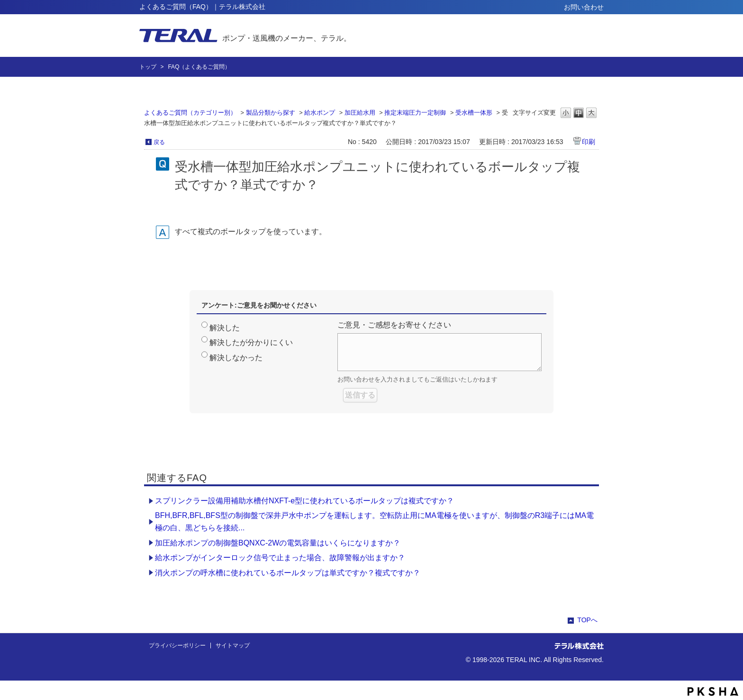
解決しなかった (236, 358)
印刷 (589, 142)
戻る (159, 142)
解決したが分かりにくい (251, 342)
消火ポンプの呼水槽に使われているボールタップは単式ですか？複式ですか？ (288, 573)
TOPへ (587, 620)
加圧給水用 (360, 113)
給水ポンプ (320, 113)
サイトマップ (233, 645)
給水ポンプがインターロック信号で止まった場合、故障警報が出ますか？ (280, 558)
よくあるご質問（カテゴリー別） (190, 113)
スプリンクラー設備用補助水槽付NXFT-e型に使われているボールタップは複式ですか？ (304, 501)
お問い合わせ (584, 7)
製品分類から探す (271, 113)
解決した (225, 328)
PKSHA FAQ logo (713, 691)
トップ (148, 67)
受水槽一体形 (474, 113)
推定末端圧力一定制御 (415, 113)
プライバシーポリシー (177, 645)
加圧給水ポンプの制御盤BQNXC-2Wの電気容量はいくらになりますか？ (278, 543)
